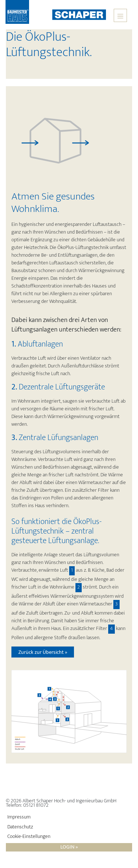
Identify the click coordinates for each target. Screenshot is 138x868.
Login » (69, 847)
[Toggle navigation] (120, 15)
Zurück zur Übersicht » (43, 652)
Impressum (19, 817)
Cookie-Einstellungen (29, 836)
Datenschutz (20, 827)
